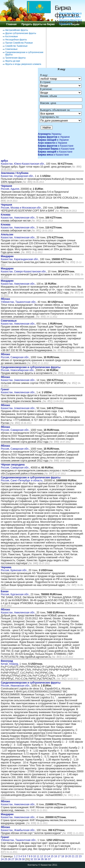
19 (66, 856)
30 (23, 859)
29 (20, 859)
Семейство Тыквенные (16, 46)
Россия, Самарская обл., (16, 356)
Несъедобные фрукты (16, 40)
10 (34, 856)
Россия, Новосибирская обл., (31, 369)
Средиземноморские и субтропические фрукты (24, 53)
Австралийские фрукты (17, 30)
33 (35, 859)
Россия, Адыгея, (11, 187)
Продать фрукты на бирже (38, 24)
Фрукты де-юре (13, 61)
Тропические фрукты (15, 58)
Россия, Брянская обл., (15, 569)
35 (42, 859)
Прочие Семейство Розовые (19, 43)
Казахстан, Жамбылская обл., (19, 829)
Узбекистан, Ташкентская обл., (19, 300)
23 (80, 856)
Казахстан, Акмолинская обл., (19, 216)
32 (32, 859)
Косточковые (12, 36)
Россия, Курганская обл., (16, 593)
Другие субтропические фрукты (21, 33)
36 (46, 859)
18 (63, 856)
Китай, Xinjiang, (10, 662)
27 (13, 859)
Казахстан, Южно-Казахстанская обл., (23, 162)
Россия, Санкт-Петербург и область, (31, 479)
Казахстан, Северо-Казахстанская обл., (24, 270)
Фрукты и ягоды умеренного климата (23, 64)
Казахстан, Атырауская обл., (18, 175)
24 (2, 859)
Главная (11, 24)
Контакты (33, 865)
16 (56, 856)
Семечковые (11, 49)
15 (52, 856)
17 (59, 856)
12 (42, 856)
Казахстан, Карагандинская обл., (20, 258)
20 (70, 856)
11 (38, 856)
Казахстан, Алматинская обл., (19, 236)
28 (16, 859)
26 (9, 859)
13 (45, 856)
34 (39, 859)
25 (6, 859)
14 (48, 856)
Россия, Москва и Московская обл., (22, 206)
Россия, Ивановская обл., (31, 684)
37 (49, 859)
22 (77, 856)
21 (73, 856)
